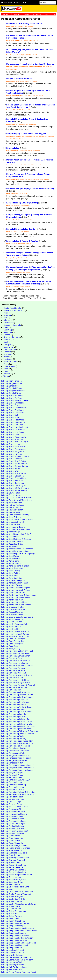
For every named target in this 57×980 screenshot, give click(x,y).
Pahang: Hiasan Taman (11, 512)
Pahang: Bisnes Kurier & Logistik (15, 442)
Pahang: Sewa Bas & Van (12, 882)
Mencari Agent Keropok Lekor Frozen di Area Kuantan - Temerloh (30, 161)
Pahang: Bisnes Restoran (12, 459)
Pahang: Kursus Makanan (12, 612)
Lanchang (8, 354)
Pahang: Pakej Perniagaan (12, 644)
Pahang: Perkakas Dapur (12, 802)
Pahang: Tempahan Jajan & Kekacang (17, 928)
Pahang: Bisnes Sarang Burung (15, 466)
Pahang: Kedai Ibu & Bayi (12, 544)
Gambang (8, 332)
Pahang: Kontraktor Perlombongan (16, 605)
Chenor (7, 327)
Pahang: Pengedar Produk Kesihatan (17, 770)
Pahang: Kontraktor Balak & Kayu (16, 590)
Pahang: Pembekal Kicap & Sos (15, 673)
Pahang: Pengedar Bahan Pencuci (16, 755)
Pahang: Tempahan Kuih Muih (14, 940)
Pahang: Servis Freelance (12, 867)
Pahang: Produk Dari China (13, 826)
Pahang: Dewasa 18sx (11, 493)
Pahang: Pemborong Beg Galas (15, 699)
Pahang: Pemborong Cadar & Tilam (17, 707)
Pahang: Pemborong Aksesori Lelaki (17, 692)
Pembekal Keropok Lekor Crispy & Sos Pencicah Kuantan (27, 120)
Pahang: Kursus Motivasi (12, 614)
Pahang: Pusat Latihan (11, 841)
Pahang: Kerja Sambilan (12, 578)
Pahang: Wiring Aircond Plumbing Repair (19, 972)
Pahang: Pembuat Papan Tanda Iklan (17, 741)
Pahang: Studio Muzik (11, 906)
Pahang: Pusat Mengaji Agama (14, 845)
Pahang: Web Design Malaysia (14, 967)
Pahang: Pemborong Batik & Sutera (17, 697)
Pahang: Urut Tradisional (12, 955)
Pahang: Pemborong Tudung (14, 738)
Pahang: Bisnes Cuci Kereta (13, 410)
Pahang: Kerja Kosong (11, 571)
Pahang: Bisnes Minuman (12, 444)
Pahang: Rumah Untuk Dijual (14, 865)
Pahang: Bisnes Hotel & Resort (15, 427)
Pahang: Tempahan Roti (12, 948)
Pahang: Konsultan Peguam (13, 580)
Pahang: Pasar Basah (10, 646)
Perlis (16, 14)
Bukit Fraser (9, 322)
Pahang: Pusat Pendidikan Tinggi (16, 848)
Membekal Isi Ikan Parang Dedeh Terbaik (24, 24)
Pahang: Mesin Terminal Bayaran (15, 634)
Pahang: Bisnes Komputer (12, 439)
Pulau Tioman (9, 366)
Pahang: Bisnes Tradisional (13, 483)
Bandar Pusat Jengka (12, 308)
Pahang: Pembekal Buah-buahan (15, 661)
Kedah (27, 14)
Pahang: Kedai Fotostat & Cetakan (16, 539)
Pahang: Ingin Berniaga (11, 524)
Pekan (6, 364)
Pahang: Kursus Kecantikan (13, 609)
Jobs (18, 3)
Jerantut (7, 339)
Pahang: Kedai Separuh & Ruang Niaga (18, 554)
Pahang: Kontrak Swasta (12, 585)
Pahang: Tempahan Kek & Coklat (15, 935)
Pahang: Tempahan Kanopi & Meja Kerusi (19, 931)
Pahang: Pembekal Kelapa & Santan (17, 665)
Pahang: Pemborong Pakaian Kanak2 (17, 721)
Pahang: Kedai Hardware (12, 541)
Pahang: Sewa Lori (9, 889)
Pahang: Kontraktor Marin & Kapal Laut (18, 595)
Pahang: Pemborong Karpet (13, 709)
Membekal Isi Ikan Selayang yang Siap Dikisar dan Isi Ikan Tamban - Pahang (30, 37)
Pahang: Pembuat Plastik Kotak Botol (17, 743)
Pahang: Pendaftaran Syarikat (14, 748)
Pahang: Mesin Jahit (10, 629)
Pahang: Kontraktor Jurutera (13, 592)
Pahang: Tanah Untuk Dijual (13, 921)
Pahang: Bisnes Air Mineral (13, 395)
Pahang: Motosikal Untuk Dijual (15, 636)
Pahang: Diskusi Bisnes (11, 495)
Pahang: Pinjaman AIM (11, 809)
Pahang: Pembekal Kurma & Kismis (17, 675)
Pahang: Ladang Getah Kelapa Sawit (17, 617)
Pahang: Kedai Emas (10, 536)
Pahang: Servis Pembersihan (13, 872)
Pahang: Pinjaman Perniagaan (14, 821)
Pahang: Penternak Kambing (14, 785)
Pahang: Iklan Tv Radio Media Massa (17, 519)
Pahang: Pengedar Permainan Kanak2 (17, 765)
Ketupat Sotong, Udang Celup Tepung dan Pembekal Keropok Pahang (29, 216)
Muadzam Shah (10, 361)
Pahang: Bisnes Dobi (10, 415)
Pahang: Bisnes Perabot (11, 454)
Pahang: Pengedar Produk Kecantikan (17, 768)
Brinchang (8, 320)
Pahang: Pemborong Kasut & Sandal (17, 712)
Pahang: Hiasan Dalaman (12, 510)
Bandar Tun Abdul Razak (14, 310)
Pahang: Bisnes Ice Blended (13, 429)
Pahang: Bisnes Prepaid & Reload (16, 456)
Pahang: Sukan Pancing (11, 916)
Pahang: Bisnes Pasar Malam (14, 446)
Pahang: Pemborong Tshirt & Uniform (17, 734)
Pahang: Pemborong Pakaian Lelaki (16, 724)
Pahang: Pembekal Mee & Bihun (15, 680)
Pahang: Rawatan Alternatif (13, 860)
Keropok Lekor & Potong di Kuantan (22, 241)
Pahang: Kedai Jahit (10, 546)
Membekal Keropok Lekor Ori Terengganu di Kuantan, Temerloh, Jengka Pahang (30, 254)
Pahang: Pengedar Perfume (13, 763)
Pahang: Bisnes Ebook (11, 417)
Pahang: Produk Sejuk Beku (13, 828)
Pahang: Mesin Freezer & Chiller (15, 624)
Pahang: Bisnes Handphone (13, 422)
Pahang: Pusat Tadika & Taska (14, 853)
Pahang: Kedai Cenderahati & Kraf (16, 534)
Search (11, 3)
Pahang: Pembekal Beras (12, 658)
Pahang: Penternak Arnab (12, 775)
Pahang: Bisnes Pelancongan (14, 449)
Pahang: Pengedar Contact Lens (15, 760)
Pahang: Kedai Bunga (10, 532)
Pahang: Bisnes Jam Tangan (13, 432)
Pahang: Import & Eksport (13, 522)
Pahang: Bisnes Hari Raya (12, 425)
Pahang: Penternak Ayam (12, 777)
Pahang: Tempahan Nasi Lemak (15, 945)
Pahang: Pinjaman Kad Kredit (14, 814)
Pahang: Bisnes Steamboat (13, 476)
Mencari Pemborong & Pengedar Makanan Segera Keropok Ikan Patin (28, 175)
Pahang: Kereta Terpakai (12, 563)
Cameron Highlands (12, 325)
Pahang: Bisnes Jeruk (10, 434)
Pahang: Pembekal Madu (12, 678)
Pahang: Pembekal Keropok (13, 670)
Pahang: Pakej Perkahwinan (13, 641)
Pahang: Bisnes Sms (10, 471)
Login (24, 3)
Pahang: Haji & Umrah (11, 507)
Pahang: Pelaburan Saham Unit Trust (17, 651)
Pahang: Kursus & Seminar (13, 607)
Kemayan (7, 344)
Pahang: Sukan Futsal (11, 913)
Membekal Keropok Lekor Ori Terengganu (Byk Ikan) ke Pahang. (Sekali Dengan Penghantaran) (30, 268)
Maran (6, 357)
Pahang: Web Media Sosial (13, 969)
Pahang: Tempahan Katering (13, 933)
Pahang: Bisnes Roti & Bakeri (14, 461)
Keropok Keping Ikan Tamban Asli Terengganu (26, 133)
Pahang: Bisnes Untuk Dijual (13, 485)
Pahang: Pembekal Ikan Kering (15, 663)
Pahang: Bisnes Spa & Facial (14, 473)
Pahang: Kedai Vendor (11, 558)
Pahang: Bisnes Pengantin (12, 451)
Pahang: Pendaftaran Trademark (15, 751)
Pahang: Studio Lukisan (12, 901)
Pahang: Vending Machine (13, 965)
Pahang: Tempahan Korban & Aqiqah (17, 938)
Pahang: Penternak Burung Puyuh (16, 780)
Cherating (8, 330)
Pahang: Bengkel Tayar (11, 393)
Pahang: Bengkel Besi (11, 386)
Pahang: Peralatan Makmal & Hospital (18, 792)
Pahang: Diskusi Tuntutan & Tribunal (17, 498)
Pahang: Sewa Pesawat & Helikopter (17, 892)
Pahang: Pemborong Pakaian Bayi (16, 719)
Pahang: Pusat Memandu (12, 843)
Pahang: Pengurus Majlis (12, 772)
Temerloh (8, 374)
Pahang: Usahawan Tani (12, 962)
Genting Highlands (12, 337)
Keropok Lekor (13, 148)
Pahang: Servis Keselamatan (13, 870)
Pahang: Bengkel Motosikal (13, 391)
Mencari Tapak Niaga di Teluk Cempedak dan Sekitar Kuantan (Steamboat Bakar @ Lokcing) (29, 283)
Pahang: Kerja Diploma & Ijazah (15, 566)
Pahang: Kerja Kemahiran (12, 568)
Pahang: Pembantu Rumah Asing (15, 653)
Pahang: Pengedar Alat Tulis (13, 753)
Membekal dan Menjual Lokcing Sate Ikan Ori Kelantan (30, 64)
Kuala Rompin (10, 349)
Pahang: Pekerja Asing (11, 648)
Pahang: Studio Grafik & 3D (13, 899)
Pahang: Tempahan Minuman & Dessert (18, 943)
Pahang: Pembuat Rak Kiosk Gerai (16, 746)
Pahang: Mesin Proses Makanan (15, 631)
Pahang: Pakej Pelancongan (13, 639)
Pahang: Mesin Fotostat (11, 622)
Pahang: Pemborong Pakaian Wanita (17, 729)
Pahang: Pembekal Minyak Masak (16, 682)
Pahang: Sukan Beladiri (11, 909)
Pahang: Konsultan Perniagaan (15, 583)
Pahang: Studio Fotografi (12, 896)
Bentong (7, 315)
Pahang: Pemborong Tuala (13, 736)
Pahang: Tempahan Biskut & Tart (15, 923)
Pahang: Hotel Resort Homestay (15, 515)
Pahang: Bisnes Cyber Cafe (13, 412)
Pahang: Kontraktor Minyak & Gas (16, 597)
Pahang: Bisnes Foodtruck (12, 420)
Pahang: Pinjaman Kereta (12, 816)
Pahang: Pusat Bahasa (11, 836)
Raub (6, 369)
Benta (6, 313)
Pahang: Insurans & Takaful (13, 527)
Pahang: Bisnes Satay (10, 468)
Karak (6, 342)
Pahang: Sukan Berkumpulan (14, 911)
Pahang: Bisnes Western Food (14, 490)
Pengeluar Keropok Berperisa (19, 79)
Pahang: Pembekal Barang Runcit (16, 656)
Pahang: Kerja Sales (10, 575)
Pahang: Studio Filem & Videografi (16, 894)
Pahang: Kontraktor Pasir (12, 600)
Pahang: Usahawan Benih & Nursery (17, 960)
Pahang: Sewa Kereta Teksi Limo (15, 887)
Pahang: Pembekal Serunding (14, 687)
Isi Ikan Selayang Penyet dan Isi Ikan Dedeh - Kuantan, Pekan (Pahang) (30, 51)
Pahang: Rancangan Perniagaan (15, 858)
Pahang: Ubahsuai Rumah (12, 952)
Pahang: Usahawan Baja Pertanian (16, 957)
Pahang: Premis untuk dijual (13, 824)
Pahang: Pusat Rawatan (11, 850)
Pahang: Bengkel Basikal (12, 383)
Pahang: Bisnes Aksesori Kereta (15, 400)
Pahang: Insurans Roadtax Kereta (16, 529)
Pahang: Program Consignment (15, 831)
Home (4, 3)
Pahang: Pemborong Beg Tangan (15, 702)
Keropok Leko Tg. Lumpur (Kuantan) (22, 203)
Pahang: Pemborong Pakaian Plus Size (18, 726)
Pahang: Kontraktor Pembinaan (15, 602)
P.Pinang (37, 14)
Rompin (7, 371)
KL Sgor (6, 14)
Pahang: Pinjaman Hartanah (13, 811)
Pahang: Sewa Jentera (11, 884)
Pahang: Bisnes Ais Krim (12, 398)
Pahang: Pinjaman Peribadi (13, 819)
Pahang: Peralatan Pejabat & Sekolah (17, 794)
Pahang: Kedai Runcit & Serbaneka (16, 551)
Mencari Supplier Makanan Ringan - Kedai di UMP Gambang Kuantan (28, 92)
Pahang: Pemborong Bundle (13, 704)
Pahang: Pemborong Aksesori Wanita (17, 695)
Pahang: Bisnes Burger (11, 405)
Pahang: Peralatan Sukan (12, 797)
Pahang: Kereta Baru (10, 561)
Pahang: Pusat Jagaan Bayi (13, 838)
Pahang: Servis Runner (11, 877)
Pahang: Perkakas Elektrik (12, 804)
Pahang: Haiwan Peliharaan (13, 505)
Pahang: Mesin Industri (11, 626)
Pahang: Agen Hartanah (11, 381)
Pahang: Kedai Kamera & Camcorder (17, 549)
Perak (47, 14)
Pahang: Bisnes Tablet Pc (12, 481)
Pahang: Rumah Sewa (11, 862)
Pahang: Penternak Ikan (12, 782)
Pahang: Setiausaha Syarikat (13, 879)
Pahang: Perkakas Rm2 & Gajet (15, 806)
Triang (6, 376)
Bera (5, 318)
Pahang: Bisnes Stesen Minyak (14, 478)
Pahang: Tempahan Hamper (13, 926)
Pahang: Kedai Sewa (10, 556)
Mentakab (8, 359)
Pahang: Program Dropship (13, 833)
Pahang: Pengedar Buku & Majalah (16, 758)
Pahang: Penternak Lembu (13, 787)
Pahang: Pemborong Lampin (14, 714)
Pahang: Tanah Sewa (10, 918)
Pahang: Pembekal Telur (12, 690)
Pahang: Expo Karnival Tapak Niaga (17, 500)
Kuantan (7, 352)
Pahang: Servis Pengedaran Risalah (17, 875)
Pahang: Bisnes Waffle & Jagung (15, 488)
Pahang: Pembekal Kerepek (13, 668)
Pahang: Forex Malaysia (12, 502)
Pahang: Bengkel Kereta (12, 388)
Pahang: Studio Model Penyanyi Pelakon (19, 904)
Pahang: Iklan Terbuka (11, 517)
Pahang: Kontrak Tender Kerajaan (16, 588)
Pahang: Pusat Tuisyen (11, 855)
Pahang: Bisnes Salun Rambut (14, 464)
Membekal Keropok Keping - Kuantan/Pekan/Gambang (30, 188)
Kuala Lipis (8, 347)
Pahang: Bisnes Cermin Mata (13, 408)
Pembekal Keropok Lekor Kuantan (21, 229)
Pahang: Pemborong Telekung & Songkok (20, 731)
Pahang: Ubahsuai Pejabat (13, 950)
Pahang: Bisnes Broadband (13, 403)
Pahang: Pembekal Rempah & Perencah (18, 685)
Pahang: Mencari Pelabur (12, 619)
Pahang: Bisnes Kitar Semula (14, 437)
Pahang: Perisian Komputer (13, 799)
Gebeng (7, 335)
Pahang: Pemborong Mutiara (14, 716)
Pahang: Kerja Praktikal (11, 573)
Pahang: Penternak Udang (12, 789)
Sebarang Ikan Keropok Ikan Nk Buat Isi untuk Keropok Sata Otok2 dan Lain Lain (31, 106)
